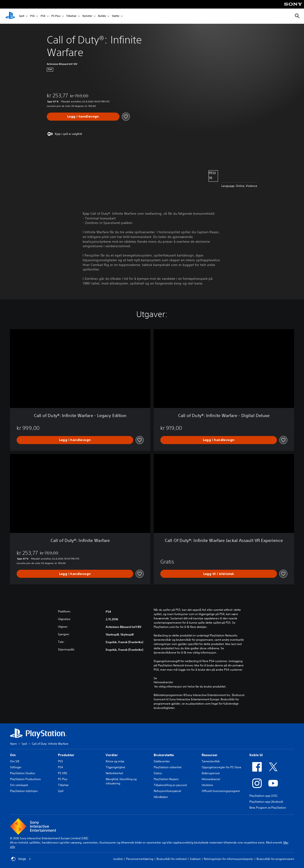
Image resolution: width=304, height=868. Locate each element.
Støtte (116, 16)
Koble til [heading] (256, 755)
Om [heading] (13, 755)
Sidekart (195, 859)
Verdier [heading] (112, 755)
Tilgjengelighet (115, 767)
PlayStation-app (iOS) (263, 796)
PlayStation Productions (25, 779)
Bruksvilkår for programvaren (275, 859)
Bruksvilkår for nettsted (171, 859)
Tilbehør (71, 16)
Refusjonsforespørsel (167, 791)
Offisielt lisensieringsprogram (221, 791)
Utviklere (207, 785)
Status (158, 773)
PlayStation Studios (23, 773)
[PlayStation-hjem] (10, 16)
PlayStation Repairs (166, 779)
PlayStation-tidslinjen (24, 791)
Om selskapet (19, 785)
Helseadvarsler (163, 682)
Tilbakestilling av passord (170, 785)
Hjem (13, 744)
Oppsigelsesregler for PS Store (221, 767)
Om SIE (15, 761)
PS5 (32, 16)
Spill (22, 16)
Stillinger (16, 767)
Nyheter (87, 16)
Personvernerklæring (140, 859)
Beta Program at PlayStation (268, 808)
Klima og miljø (115, 761)
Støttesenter (162, 761)
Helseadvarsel (211, 779)
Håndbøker (161, 797)
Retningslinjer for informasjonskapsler (228, 859)
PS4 (43, 16)
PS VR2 (62, 773)
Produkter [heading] (66, 755)
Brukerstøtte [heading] (164, 755)
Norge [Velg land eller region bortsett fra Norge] (21, 859)
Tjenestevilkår (211, 761)
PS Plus (56, 16)
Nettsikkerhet (114, 773)
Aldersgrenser (211, 773)
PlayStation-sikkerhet (168, 767)
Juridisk (118, 859)
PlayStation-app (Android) (266, 802)
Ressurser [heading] (210, 755)
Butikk (102, 16)
